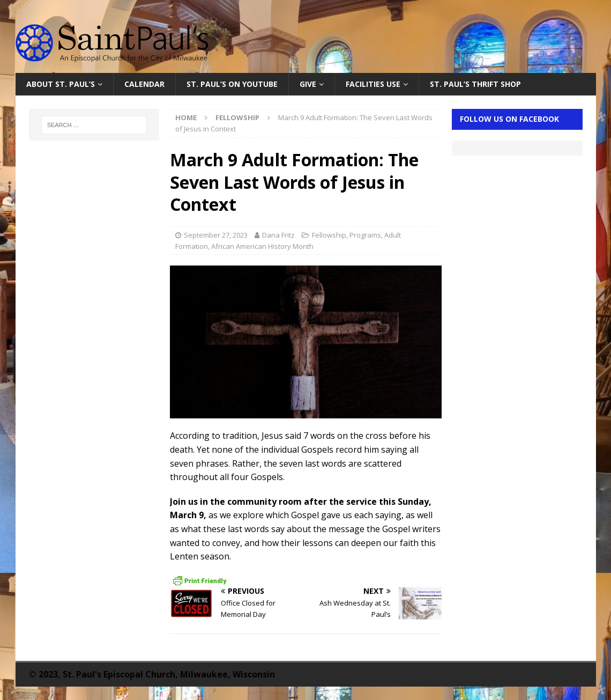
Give (308, 84)
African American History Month (262, 246)
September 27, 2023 (216, 235)
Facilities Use (373, 84)
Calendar (144, 84)
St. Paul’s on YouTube (232, 84)
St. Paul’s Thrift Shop (475, 84)
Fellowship (329, 235)
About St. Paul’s (61, 84)
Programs (365, 235)
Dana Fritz (278, 235)
